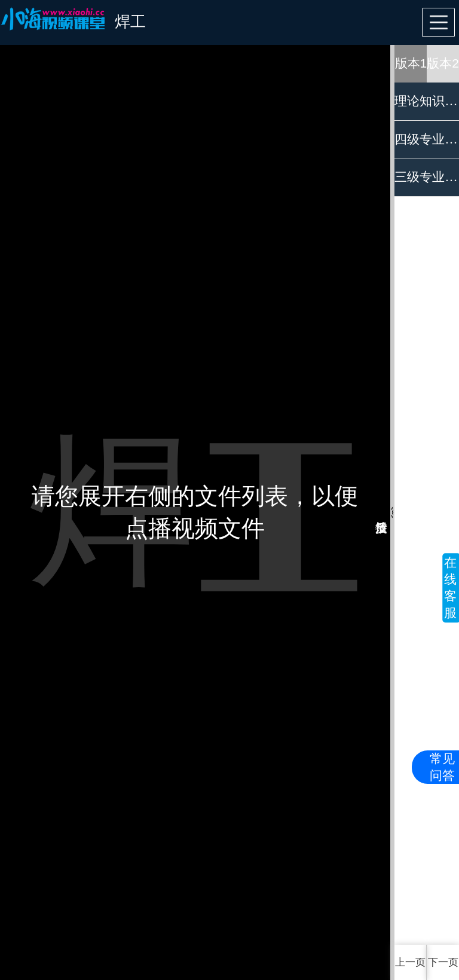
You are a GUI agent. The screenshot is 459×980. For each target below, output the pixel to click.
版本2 (443, 63)
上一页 (410, 962)
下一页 (443, 962)
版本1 (411, 63)
